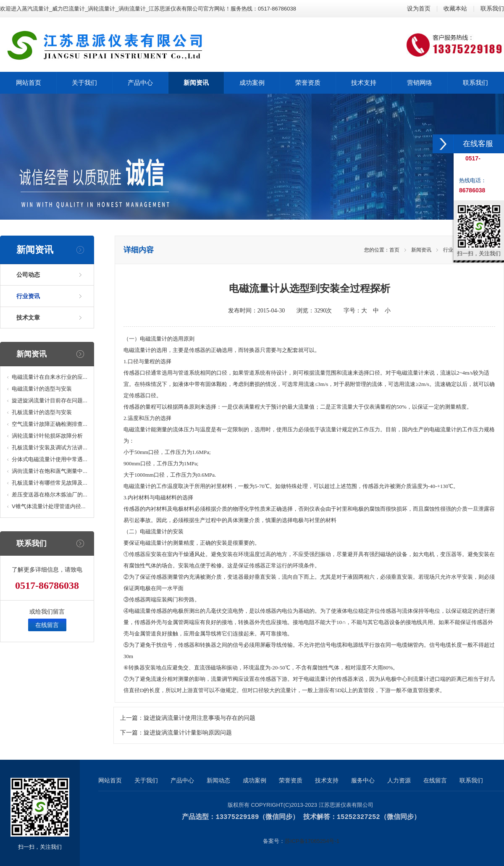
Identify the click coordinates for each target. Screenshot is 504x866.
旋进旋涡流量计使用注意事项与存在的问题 (199, 718)
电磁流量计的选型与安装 (42, 389)
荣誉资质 (291, 780)
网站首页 (110, 780)
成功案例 (255, 780)
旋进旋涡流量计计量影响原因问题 (188, 733)
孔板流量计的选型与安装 (42, 412)
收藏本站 (455, 8)
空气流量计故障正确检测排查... (50, 424)
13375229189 (237, 817)
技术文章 (28, 318)
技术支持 (327, 780)
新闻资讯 (421, 250)
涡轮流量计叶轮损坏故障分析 (47, 436)
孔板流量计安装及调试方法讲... (50, 447)
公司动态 (28, 275)
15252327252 (358, 817)
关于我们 (146, 780)
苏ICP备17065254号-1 (312, 841)
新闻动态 (218, 780)
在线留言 (47, 625)
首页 (394, 250)
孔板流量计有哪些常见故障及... (50, 483)
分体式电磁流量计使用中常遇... (50, 459)
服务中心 (363, 780)
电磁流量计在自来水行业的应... (50, 377)
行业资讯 (28, 296)
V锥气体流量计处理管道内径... (49, 506)
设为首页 (419, 8)
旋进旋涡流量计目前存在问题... (50, 400)
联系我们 (492, 8)
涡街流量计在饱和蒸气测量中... (50, 471)
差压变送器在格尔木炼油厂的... (50, 495)
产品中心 (182, 780)
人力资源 (399, 780)
